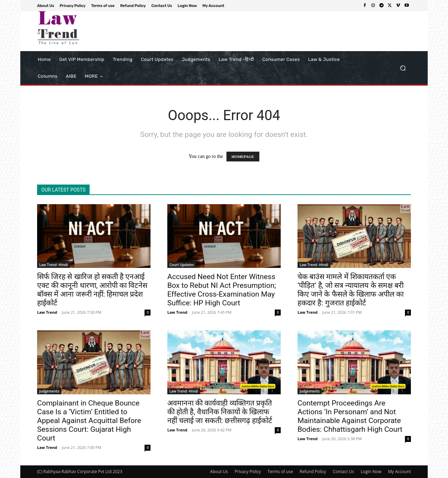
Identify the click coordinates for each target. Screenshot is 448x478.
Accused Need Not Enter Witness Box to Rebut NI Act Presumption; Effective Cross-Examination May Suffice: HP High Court (222, 290)
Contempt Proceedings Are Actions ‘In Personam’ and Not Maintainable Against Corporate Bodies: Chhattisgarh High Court (350, 416)
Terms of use (280, 472)
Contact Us (344, 472)
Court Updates (182, 265)
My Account (400, 472)
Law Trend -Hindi (54, 265)
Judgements (49, 391)
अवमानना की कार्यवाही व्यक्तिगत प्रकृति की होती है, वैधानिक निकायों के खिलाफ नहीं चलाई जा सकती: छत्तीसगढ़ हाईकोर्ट (220, 412)
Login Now (371, 472)
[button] (403, 68)
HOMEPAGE (243, 157)
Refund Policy (313, 472)
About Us (219, 472)
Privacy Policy (248, 472)
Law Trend (47, 312)
